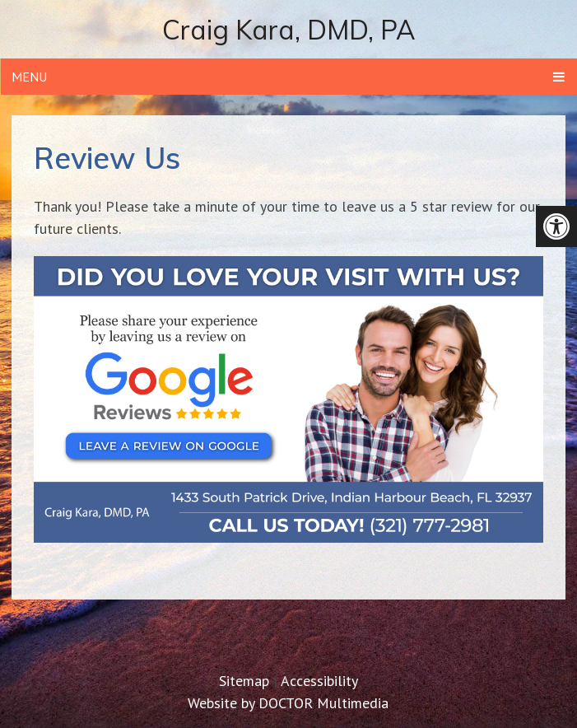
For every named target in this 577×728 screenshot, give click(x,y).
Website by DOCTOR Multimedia (288, 703)
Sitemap (244, 681)
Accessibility (319, 681)
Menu (29, 77)
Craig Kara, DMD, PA (288, 30)
